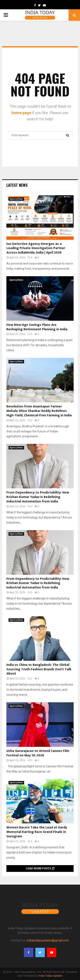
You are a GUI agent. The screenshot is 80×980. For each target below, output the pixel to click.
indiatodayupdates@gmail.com (48, 940)
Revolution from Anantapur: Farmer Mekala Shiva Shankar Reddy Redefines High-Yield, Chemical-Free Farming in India (39, 411)
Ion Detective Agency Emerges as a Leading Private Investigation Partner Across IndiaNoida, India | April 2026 (36, 248)
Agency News (16, 199)
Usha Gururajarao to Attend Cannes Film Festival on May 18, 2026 (38, 753)
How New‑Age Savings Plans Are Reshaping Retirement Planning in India (37, 327)
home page (21, 113)
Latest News (17, 185)
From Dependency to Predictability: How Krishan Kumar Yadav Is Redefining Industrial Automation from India (38, 497)
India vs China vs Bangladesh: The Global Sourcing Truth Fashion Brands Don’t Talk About (39, 669)
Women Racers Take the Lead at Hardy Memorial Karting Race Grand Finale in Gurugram (37, 832)
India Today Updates (51, 976)
